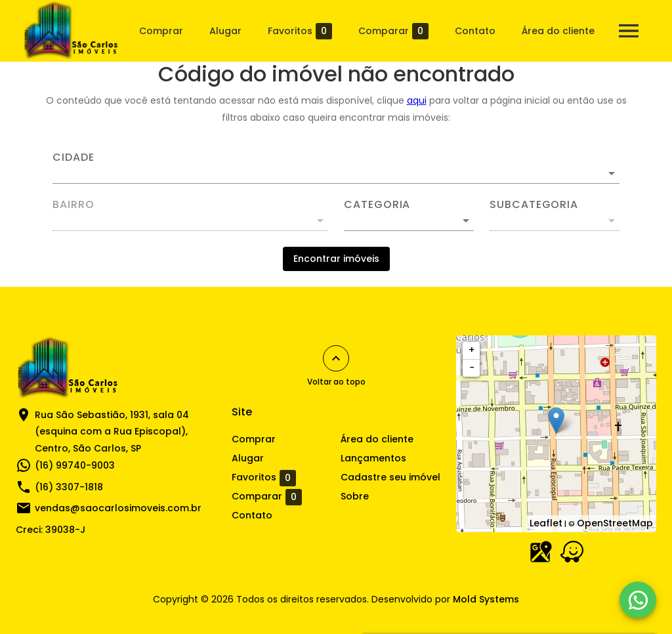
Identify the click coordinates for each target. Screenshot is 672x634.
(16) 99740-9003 (75, 465)
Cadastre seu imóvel (390, 477)
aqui (417, 100)
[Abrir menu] (629, 31)
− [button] (472, 368)
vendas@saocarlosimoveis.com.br (118, 508)
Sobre (355, 496)
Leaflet (546, 523)
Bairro (73, 205)
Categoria (377, 205)
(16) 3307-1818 (69, 487)
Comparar (393, 31)
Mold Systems (486, 599)
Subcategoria (534, 205)
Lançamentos (373, 458)
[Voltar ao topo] (336, 358)
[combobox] (336, 168)
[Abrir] (612, 173)
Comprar (161, 31)
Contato (475, 31)
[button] (409, 221)
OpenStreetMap (615, 523)
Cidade (73, 158)
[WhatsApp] (638, 600)
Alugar (225, 31)
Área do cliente (558, 31)
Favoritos (300, 31)
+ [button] (472, 350)
